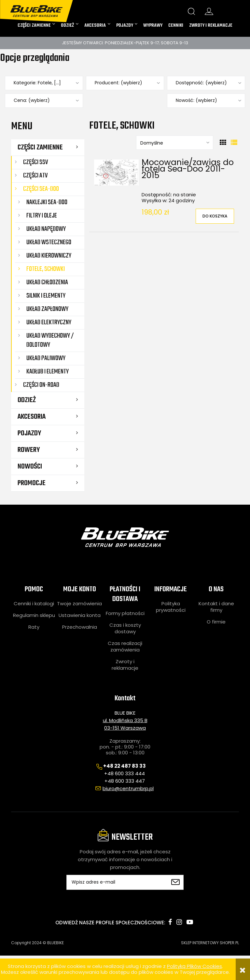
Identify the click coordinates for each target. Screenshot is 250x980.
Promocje (32, 483)
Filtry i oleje (42, 216)
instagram (179, 922)
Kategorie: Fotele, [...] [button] (37, 83)
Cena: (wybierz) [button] (32, 100)
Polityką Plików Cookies (194, 966)
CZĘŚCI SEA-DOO (41, 189)
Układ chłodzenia (47, 282)
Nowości (30, 467)
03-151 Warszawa (125, 728)
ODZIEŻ (27, 400)
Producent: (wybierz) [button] (118, 83)
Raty (34, 627)
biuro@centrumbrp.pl (128, 788)
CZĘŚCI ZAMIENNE (40, 147)
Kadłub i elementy (48, 372)
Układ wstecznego (49, 242)
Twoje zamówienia (79, 604)
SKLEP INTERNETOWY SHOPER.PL (210, 943)
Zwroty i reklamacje (125, 665)
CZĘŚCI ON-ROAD (41, 385)
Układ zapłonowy (47, 309)
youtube (190, 922)
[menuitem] (36, 26)
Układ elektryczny (49, 322)
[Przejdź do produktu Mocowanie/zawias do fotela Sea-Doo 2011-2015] (116, 173)
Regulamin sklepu (34, 615)
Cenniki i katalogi (34, 604)
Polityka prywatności (171, 607)
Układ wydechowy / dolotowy (50, 340)
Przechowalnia (80, 627)
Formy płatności (125, 613)
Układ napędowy (46, 229)
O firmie (216, 622)
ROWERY (29, 450)
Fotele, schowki (46, 269)
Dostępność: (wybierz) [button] (201, 83)
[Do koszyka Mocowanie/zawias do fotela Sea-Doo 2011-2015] (215, 216)
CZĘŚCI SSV (35, 162)
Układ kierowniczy (49, 256)
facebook (170, 922)
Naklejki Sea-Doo (47, 202)
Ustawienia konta (80, 615)
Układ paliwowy (46, 358)
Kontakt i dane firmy (216, 607)
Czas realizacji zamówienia (125, 647)
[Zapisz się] (175, 882)
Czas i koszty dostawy (125, 628)
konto (209, 11)
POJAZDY (29, 433)
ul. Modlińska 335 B (125, 720)
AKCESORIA (32, 417)
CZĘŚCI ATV (35, 176)
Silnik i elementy (46, 296)
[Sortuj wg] (175, 143)
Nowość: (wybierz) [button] (196, 100)
